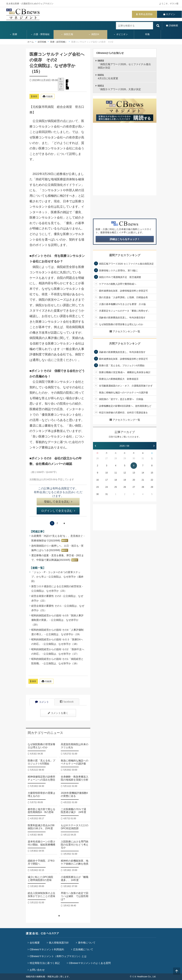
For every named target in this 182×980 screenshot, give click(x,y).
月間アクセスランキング (125, 344)
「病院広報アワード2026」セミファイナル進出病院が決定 (124, 64)
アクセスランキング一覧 (125, 331)
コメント (42, 702)
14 (143, 473)
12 (125, 473)
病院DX (94, 34)
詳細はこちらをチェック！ (125, 239)
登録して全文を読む (58, 502)
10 (106, 473)
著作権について (87, 943)
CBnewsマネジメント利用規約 (47, 949)
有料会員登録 (146, 14)
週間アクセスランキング (125, 255)
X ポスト (67, 84)
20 (134, 480)
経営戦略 (42, 42)
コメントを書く (58, 713)
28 (116, 458)
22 (152, 480)
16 (98, 480)
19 (125, 480)
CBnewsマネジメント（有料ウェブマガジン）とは (58, 956)
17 (106, 480)
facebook (67, 702)
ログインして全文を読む (58, 511)
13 (134, 473)
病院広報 (67, 34)
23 (98, 487)
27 (106, 458)
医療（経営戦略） (59, 42)
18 (116, 480)
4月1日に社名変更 (108, 77)
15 (152, 473)
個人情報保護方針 (59, 943)
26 (98, 458)
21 (143, 480)
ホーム (31, 42)
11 (116, 473)
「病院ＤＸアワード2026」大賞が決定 (119, 87)
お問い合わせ (37, 970)
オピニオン (121, 34)
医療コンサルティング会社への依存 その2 (92, 42)
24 (106, 487)
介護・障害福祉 (40, 34)
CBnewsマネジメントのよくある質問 (90, 963)
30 (134, 458)
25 (116, 487)
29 (125, 458)
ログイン (171, 14)
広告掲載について (83, 949)
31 (143, 458)
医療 (13, 34)
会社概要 (35, 943)
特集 (147, 34)
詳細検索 (173, 25)
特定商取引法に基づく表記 (45, 963)
